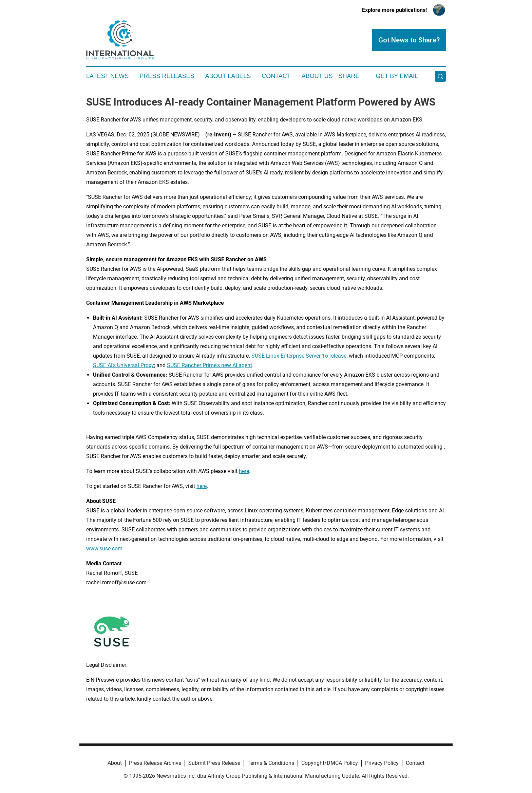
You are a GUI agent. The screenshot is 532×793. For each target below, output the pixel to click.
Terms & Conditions (271, 763)
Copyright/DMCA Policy (330, 763)
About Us (317, 76)
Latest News (107, 76)
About (115, 763)
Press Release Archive (155, 763)
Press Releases (167, 76)
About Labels (228, 76)
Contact (276, 76)
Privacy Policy (382, 763)
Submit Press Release (214, 763)
